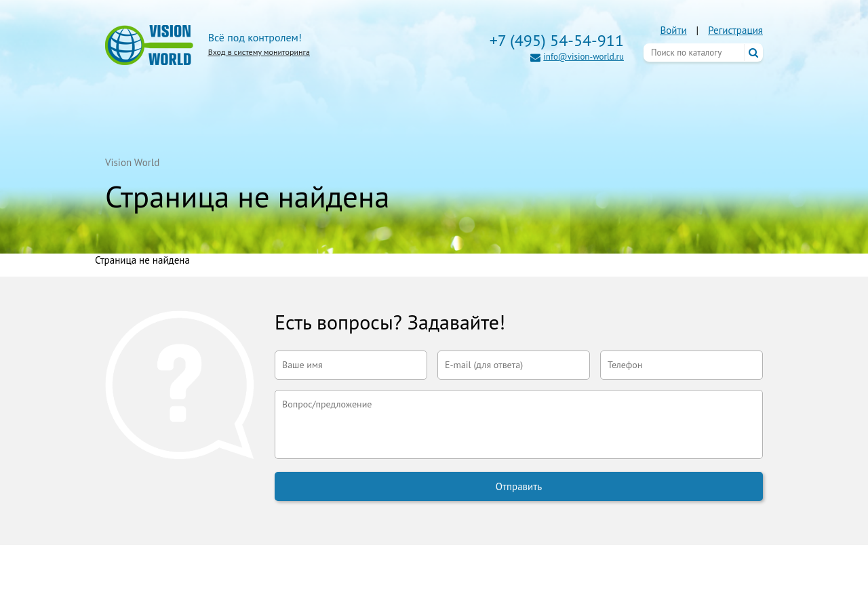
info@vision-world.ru (584, 57)
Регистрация (735, 30)
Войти (673, 30)
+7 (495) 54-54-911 (557, 40)
